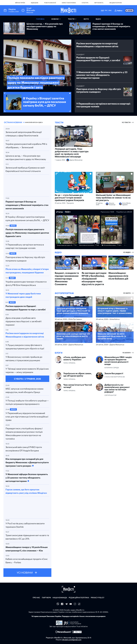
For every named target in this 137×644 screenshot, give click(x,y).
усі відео (127, 252)
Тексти (71, 19)
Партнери (46, 598)
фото (86, 19)
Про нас (36, 598)
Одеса (40, 122)
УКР (102, 10)
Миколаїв (29, 122)
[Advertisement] (27, 185)
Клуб (130, 10)
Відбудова (35, 3)
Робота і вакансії (50, 3)
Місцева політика (116, 3)
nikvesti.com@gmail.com (72, 640)
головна (40, 19)
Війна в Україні (20, 3)
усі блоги (127, 353)
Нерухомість (99, 3)
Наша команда (60, 598)
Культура (85, 3)
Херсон (35, 122)
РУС (106, 10)
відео (98, 19)
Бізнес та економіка (69, 3)
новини (55, 19)
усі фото (127, 293)
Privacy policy (98, 598)
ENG (110, 10)
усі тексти (126, 122)
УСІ (24, 122)
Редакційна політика (79, 598)
